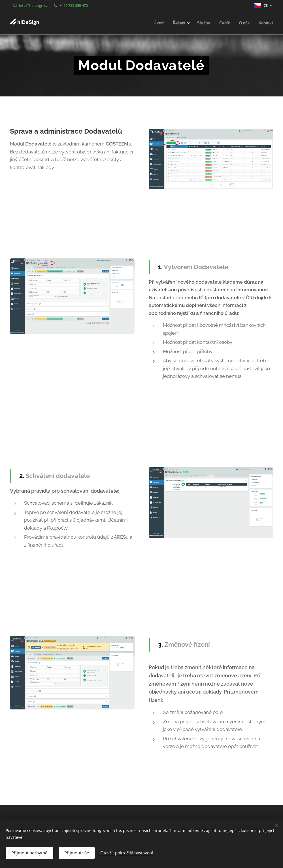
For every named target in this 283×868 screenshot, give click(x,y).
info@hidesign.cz (33, 5)
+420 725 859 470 (74, 5)
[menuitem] (154, 23)
